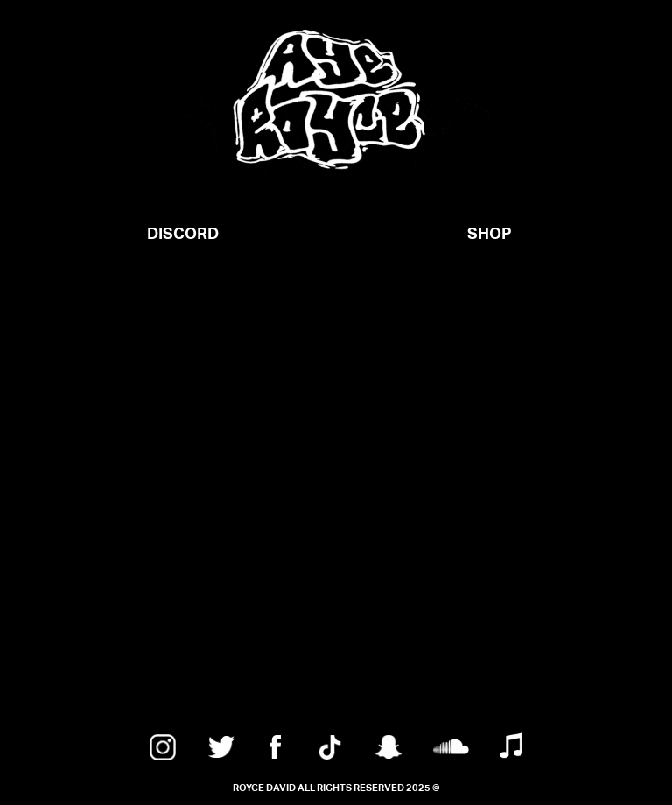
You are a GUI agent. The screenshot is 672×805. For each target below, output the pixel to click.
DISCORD (183, 234)
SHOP (490, 234)
